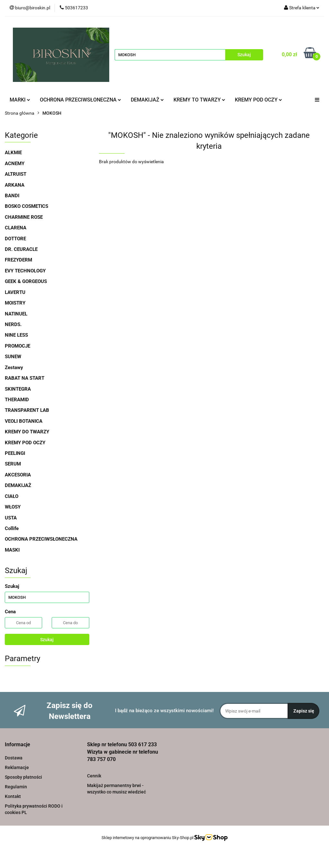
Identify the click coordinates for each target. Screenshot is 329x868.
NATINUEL (16, 314)
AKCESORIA (18, 475)
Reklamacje (17, 767)
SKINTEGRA (18, 389)
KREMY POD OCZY (258, 100)
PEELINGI (15, 453)
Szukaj (47, 640)
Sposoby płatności (23, 777)
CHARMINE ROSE (24, 217)
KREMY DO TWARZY (27, 432)
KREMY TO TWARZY (199, 100)
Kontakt (13, 796)
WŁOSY (13, 507)
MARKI (20, 100)
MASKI (12, 550)
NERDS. (13, 324)
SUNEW (13, 357)
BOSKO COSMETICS (27, 206)
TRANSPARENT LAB (27, 410)
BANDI (12, 196)
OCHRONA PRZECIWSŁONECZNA (80, 100)
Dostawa (14, 758)
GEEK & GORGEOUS (26, 281)
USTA (11, 518)
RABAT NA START (25, 378)
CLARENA (16, 228)
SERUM (13, 464)
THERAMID (17, 400)
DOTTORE (15, 239)
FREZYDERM (18, 260)
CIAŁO (12, 496)
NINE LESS (16, 335)
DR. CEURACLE (21, 249)
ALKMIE (13, 153)
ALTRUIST (16, 174)
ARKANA (15, 185)
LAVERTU (15, 292)
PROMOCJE (18, 346)
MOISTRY (15, 303)
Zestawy (14, 368)
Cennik (94, 776)
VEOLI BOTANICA (24, 421)
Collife (12, 528)
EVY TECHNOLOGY (25, 271)
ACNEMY (15, 164)
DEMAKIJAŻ (147, 100)
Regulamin (16, 787)
